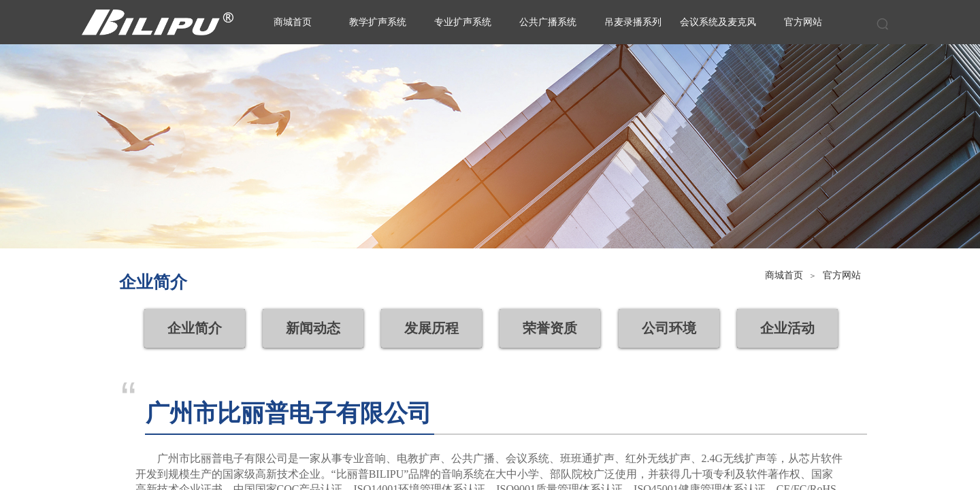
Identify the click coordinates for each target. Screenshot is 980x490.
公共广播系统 (548, 22)
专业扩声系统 (463, 22)
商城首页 (784, 275)
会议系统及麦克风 (718, 22)
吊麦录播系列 (633, 22)
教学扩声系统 (378, 22)
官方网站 (842, 275)
